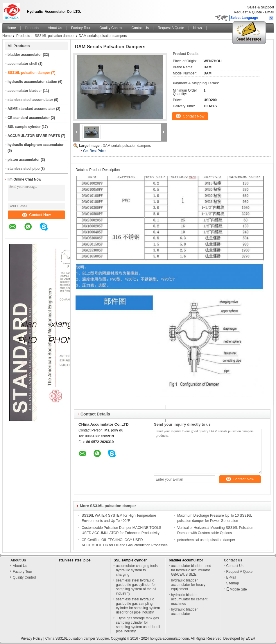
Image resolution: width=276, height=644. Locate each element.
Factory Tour (81, 28)
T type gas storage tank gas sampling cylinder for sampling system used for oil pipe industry (138, 625)
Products (32, 28)
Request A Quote (248, 12)
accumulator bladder (25, 91)
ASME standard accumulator (31, 109)
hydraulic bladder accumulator (184, 612)
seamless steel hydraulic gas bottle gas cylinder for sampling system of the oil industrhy (136, 587)
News (198, 28)
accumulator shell (22, 64)
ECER (250, 638)
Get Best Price (94, 151)
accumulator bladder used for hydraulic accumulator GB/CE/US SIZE (191, 570)
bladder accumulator (25, 55)
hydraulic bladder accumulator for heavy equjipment (188, 585)
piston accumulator (24, 160)
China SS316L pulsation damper (70, 638)
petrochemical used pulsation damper (206, 540)
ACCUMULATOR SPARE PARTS (34, 136)
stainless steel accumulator (30, 100)
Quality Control (111, 28)
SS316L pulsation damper (55, 36)
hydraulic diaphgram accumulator (36, 145)
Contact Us (140, 28)
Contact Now (36, 215)
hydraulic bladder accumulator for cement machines (189, 599)
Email (270, 12)
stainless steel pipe (24, 169)
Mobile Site (236, 589)
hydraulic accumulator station (32, 82)
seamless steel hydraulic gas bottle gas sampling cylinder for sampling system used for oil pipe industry (138, 606)
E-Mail (231, 577)
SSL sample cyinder (24, 127)
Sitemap (232, 583)
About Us (55, 28)
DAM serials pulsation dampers (127, 146)
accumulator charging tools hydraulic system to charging (137, 570)
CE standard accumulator (29, 118)
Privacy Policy (32, 638)
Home (11, 28)
